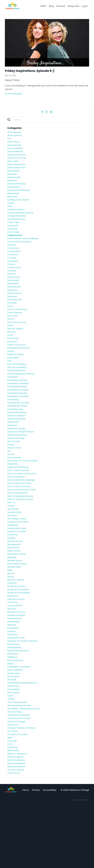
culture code (15, 282)
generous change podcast (22, 462)
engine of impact (17, 377)
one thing (13, 650)
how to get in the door (20, 522)
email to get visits (17, 367)
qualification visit (17, 688)
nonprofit (12, 628)
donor (11, 324)
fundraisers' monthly (18, 420)
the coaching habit (18, 759)
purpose (12, 681)
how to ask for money (20, 505)
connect (12, 257)
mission (11, 618)
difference (13, 307)
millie (10, 614)
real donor (13, 706)
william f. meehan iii (18, 816)
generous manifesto (18, 466)
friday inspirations (17, 395)
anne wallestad (16, 154)
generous (13, 455)
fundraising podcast (18, 434)
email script (14, 360)
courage (12, 271)
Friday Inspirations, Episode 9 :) (34, 71)
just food (13, 554)
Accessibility (50, 854)
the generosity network (20, 763)
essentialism (14, 381)
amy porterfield (16, 151)
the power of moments (20, 773)
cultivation (13, 275)
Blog (51, 6)
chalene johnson (17, 218)
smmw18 (12, 734)
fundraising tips (16, 437)
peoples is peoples (17, 664)
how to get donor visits (21, 519)
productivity (14, 678)
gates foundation (17, 444)
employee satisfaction (20, 370)
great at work (15, 480)
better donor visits (17, 172)
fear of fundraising (18, 388)
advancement (15, 147)
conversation (15, 264)
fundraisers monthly (18, 413)
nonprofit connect (17, 632)
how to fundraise (17, 512)
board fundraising (17, 190)
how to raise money (19, 529)
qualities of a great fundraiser (24, 692)
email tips (13, 363)
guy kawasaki (15, 490)
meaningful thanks (18, 596)
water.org (13, 809)
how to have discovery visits (23, 526)
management (15, 586)
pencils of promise (17, 660)
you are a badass (17, 834)
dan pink (12, 289)
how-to (12, 540)
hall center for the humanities (24, 494)
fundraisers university (19, 416)
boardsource (14, 193)
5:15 (9, 140)
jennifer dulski (15, 551)
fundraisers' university (19, 423)
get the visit (14, 473)
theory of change (17, 780)
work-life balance (17, 826)
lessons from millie (18, 572)
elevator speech (16, 349)
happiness (13, 498)
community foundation (20, 253)
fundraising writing (18, 441)
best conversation (17, 169)
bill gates (12, 179)
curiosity (12, 285)
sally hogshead (16, 724)
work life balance (17, 823)
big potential (14, 176)
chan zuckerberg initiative (22, 222)
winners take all (16, 819)
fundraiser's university (19, 409)
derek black (14, 299)
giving (11, 476)
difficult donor (15, 310)
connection (14, 261)
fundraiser (13, 402)
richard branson (16, 713)
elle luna (12, 352)
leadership (13, 565)
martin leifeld (14, 593)
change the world (18, 225)
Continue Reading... (14, 94)
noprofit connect (17, 646)
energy (11, 374)
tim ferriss (13, 791)
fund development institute (22, 399)
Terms (25, 854)
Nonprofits (73, 6)
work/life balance (17, 830)
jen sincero (14, 547)
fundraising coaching (19, 430)
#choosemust (15, 137)
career (11, 211)
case (10, 215)
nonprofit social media (20, 639)
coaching (13, 239)
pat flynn (12, 657)
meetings (12, 600)
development (15, 303)
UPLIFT (43, 6)
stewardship (14, 745)
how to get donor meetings (23, 515)
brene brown (14, 200)
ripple (11, 717)
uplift (10, 798)
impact (11, 543)
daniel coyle (14, 292)
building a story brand (19, 208)
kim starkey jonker (18, 558)
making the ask (16, 582)
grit (9, 483)
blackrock (13, 186)
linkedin (12, 579)
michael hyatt (15, 611)
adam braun (14, 144)
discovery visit (15, 317)
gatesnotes (14, 452)
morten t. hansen (17, 625)
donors (11, 338)
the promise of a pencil (20, 777)
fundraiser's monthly (18, 406)
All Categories (15, 133)
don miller (13, 321)
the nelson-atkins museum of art (26, 766)
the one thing (15, 770)
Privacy (36, 854)
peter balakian (15, 667)
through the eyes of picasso (23, 787)
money (11, 621)
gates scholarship (17, 448)
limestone (13, 575)
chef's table (14, 232)
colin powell (14, 243)
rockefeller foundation (20, 720)
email (10, 356)
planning (12, 674)
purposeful (13, 685)
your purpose (15, 837)
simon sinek (14, 731)
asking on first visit (18, 161)
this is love (13, 784)
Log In (85, 6)
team (11, 752)
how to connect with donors (23, 508)
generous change (17, 459)
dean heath (14, 296)
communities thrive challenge (24, 250)
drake (10, 345)
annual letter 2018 (17, 158)
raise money (14, 696)
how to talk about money (21, 536)
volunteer (13, 802)
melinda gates (15, 604)
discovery (13, 314)
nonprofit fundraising (19, 635)
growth (11, 487)
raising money (15, 699)
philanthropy (14, 671)
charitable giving (17, 229)
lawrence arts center (19, 561)
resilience (13, 710)
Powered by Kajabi (81, 864)
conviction (13, 268)
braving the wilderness (20, 197)
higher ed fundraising (19, 501)
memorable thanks (18, 607)
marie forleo (14, 589)
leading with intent (18, 568)
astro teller (14, 165)
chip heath (13, 236)
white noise (14, 812)
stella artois (14, 742)
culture (11, 278)
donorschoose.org (18, 342)
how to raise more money (22, 533)
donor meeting (15, 331)
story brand (14, 749)
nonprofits (13, 643)
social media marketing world (23, 738)
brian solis (13, 204)
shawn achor (15, 727)
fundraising (14, 427)
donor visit (13, 335)
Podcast (61, 6)
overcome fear (16, 653)
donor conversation (18, 328)
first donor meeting (18, 391)
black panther (15, 183)
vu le (10, 805)
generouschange (17, 469)
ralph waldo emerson (19, 703)
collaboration (15, 246)
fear (10, 384)
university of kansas (18, 795)
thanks (11, 756)
